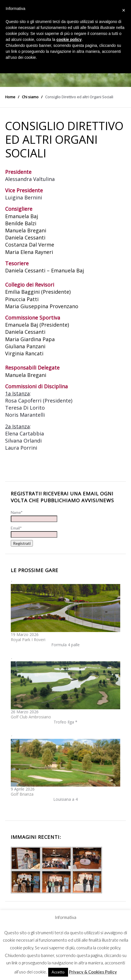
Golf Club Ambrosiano (31, 717)
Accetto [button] (58, 972)
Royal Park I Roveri (28, 640)
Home (10, 97)
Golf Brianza (22, 794)
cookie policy (69, 39)
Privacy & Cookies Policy (93, 972)
